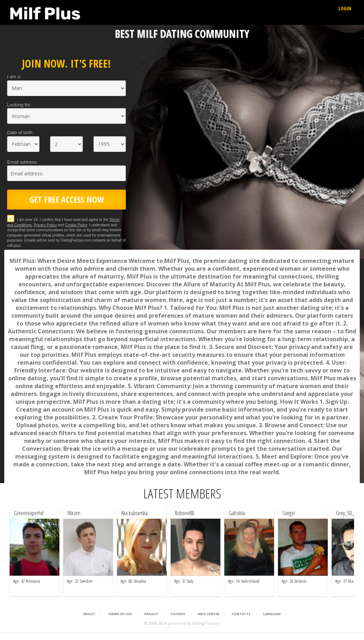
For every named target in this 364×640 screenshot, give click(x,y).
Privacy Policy (45, 225)
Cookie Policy (76, 225)
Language (272, 614)
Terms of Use (120, 614)
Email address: (22, 162)
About (89, 614)
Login (345, 8)
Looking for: (19, 105)
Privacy (151, 614)
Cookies (178, 614)
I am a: (14, 77)
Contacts (241, 614)
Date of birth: (20, 133)
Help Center (208, 614)
